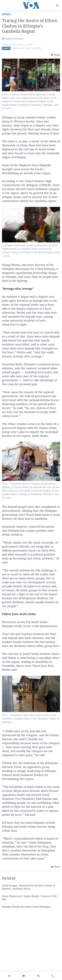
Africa (6, 14)
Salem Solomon (14, 39)
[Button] (55, 55)
